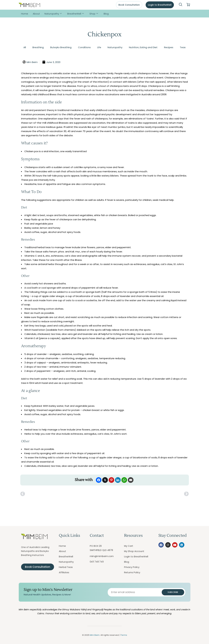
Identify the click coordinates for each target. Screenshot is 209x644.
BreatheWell (76, 14)
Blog (106, 14)
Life (99, 47)
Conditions (84, 47)
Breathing (38, 47)
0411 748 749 (97, 562)
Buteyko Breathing (61, 47)
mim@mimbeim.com (102, 556)
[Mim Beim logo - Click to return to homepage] (29, 5)
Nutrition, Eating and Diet (143, 47)
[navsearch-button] (181, 5)
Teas (183, 47)
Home (25, 14)
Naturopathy (53, 14)
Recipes (169, 47)
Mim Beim (95, 635)
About (36, 14)
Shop (94, 14)
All (25, 47)
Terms (124, 635)
